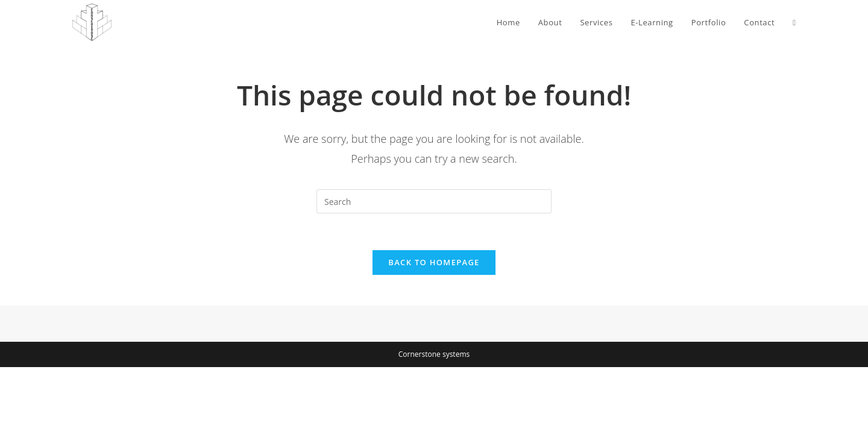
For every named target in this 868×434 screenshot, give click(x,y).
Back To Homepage (434, 262)
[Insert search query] (434, 201)
